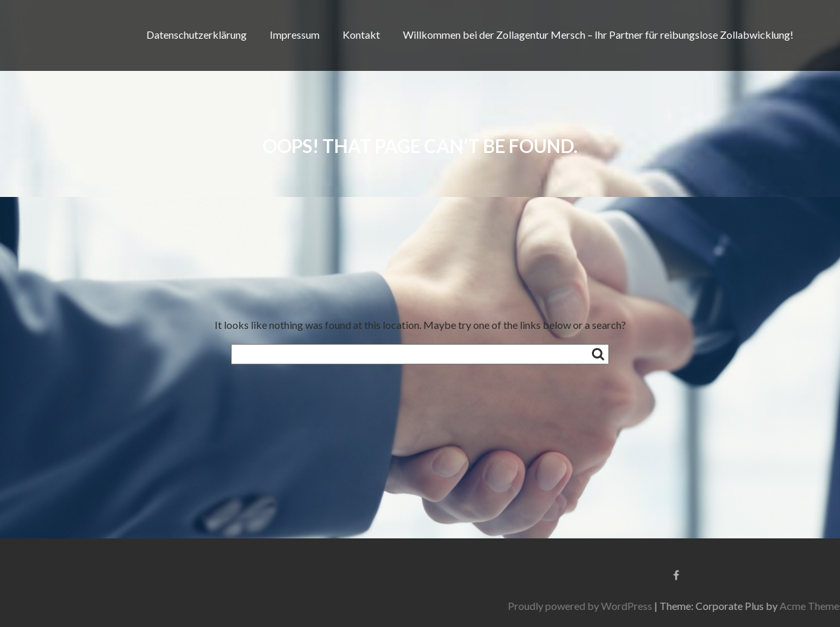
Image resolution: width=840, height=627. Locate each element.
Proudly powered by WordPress (688, 606)
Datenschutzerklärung (197, 34)
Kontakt (361, 34)
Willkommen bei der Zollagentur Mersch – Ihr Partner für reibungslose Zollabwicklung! (598, 34)
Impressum (295, 34)
